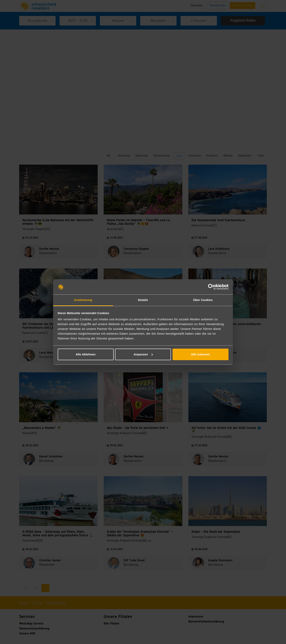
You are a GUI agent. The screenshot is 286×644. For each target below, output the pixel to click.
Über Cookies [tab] (203, 300)
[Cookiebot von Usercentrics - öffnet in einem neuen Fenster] (211, 287)
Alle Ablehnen (86, 354)
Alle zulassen (200, 354)
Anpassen (143, 354)
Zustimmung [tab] (83, 300)
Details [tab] (143, 300)
